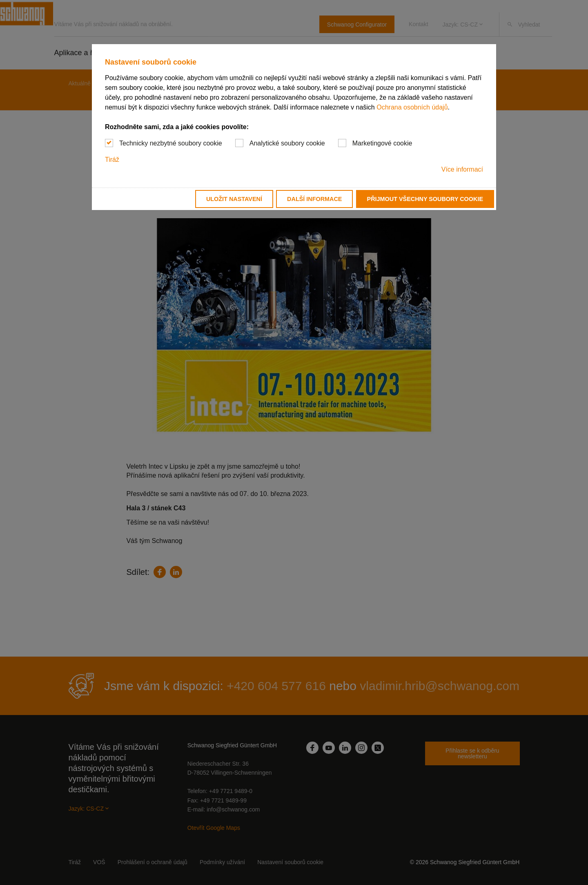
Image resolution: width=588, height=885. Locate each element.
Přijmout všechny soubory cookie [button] (425, 199)
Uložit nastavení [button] (234, 199)
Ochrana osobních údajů (412, 107)
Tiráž (112, 160)
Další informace (314, 199)
